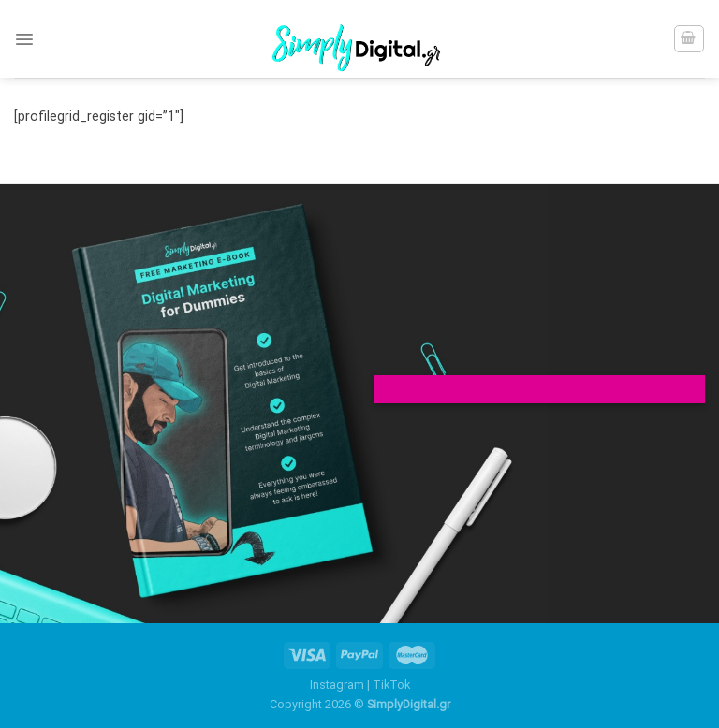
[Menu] (24, 39)
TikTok (391, 684)
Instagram (337, 684)
